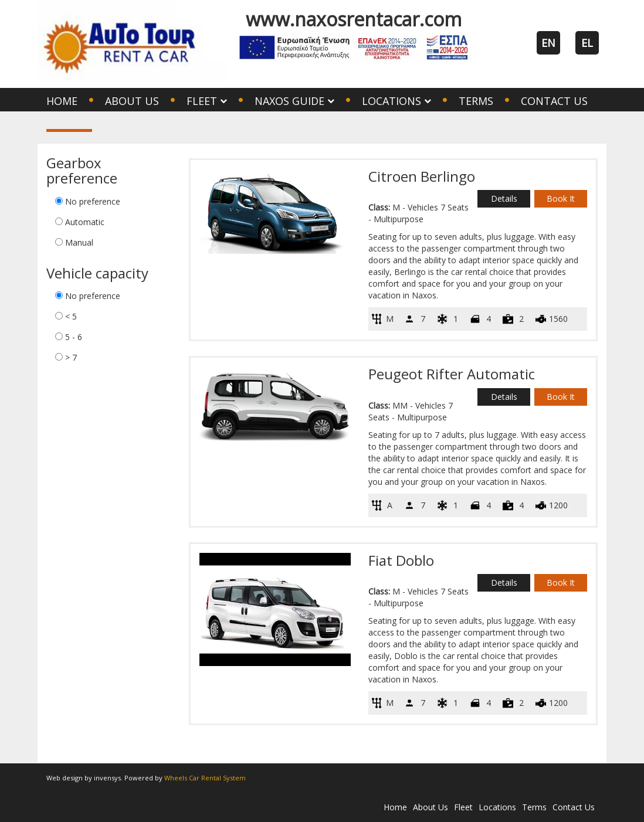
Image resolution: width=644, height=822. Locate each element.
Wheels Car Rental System (205, 778)
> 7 (71, 357)
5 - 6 (74, 337)
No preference (93, 201)
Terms (476, 101)
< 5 (71, 316)
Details (504, 198)
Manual (79, 242)
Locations (497, 807)
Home (62, 101)
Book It (561, 198)
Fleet (463, 807)
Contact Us (554, 101)
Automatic (85, 222)
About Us (132, 101)
